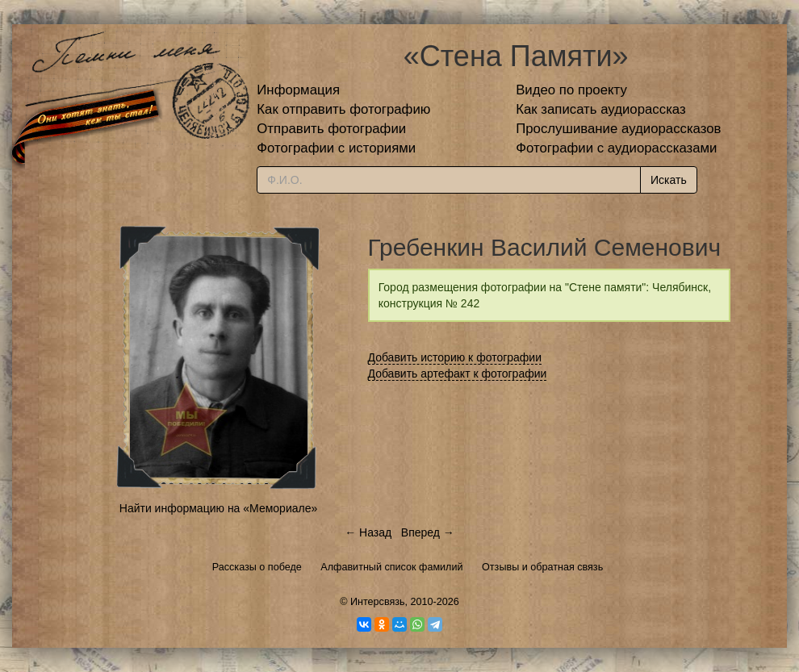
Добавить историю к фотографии (455, 357)
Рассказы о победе (257, 567)
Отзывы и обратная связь (542, 567)
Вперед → (428, 532)
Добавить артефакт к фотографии (458, 374)
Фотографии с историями (336, 148)
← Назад (368, 532)
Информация (298, 90)
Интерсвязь (378, 602)
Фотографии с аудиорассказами (616, 148)
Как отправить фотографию (343, 109)
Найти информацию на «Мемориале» (218, 508)
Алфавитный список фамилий (391, 567)
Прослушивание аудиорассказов (618, 129)
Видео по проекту (571, 90)
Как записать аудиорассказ (601, 109)
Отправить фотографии (331, 129)
